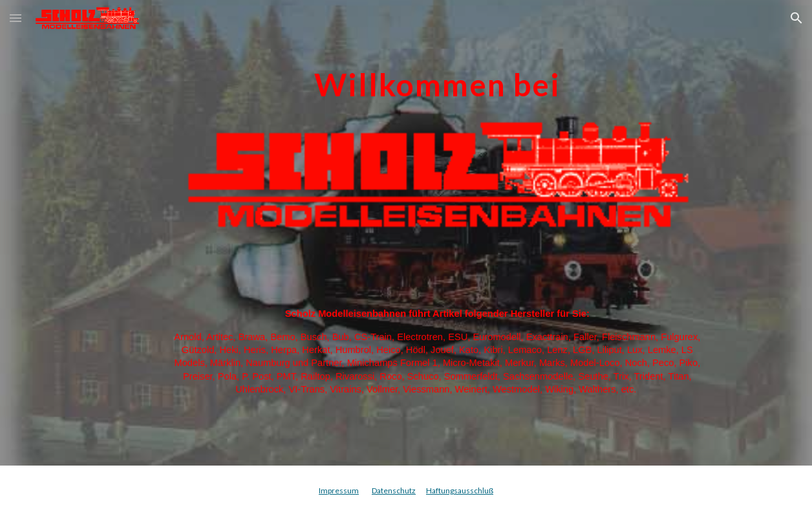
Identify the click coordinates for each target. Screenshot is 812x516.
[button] (16, 18)
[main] (437, 75)
